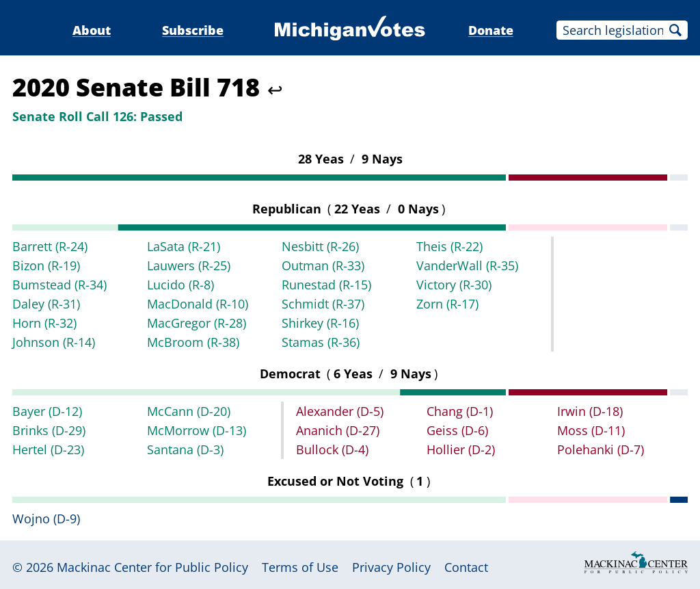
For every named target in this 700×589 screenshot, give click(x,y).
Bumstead (59, 285)
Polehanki (601, 449)
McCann (189, 411)
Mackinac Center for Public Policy (152, 567)
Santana (185, 449)
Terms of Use (300, 567)
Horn (44, 323)
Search (675, 30)
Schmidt (323, 304)
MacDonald (198, 304)
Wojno (46, 519)
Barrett (50, 246)
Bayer (47, 411)
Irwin (590, 411)
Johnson (54, 342)
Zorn (447, 304)
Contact (466, 567)
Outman (323, 265)
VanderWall (467, 265)
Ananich (338, 430)
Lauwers (189, 265)
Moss (591, 430)
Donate (491, 30)
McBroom (193, 342)
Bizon (46, 265)
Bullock (332, 449)
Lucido (180, 285)
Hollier (461, 449)
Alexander (340, 411)
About (92, 30)
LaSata (184, 246)
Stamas (321, 342)
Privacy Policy (391, 567)
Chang (460, 411)
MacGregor (197, 323)
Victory (454, 285)
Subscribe (193, 30)
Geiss (457, 430)
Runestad (326, 285)
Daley (46, 304)
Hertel (48, 449)
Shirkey (320, 323)
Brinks (49, 430)
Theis (449, 246)
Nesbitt (320, 246)
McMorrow (197, 430)
